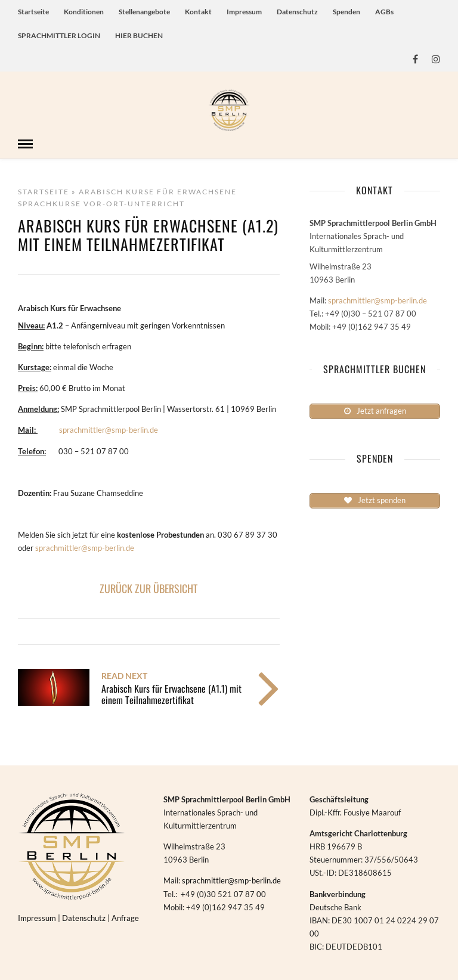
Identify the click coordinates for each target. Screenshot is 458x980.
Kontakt (198, 12)
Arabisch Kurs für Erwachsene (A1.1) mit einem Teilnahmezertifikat (171, 693)
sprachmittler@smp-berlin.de (109, 429)
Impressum (244, 12)
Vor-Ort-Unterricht (134, 202)
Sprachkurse (49, 202)
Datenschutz (297, 12)
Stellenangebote (144, 12)
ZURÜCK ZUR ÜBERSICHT (148, 587)
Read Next (124, 674)
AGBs (384, 12)
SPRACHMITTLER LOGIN (59, 35)
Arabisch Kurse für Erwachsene (158, 190)
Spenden (346, 12)
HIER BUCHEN (139, 35)
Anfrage (125, 917)
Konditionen (84, 12)
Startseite (33, 12)
